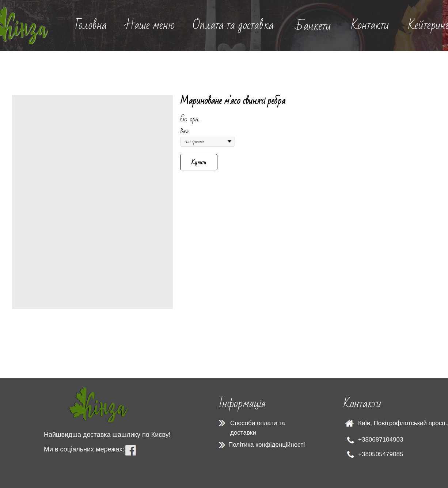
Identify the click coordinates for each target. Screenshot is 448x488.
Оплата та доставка (233, 25)
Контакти (370, 25)
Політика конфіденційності (267, 445)
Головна (91, 25)
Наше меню (150, 25)
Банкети (313, 26)
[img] (98, 405)
